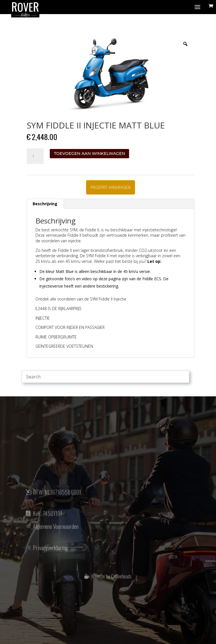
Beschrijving (45, 204)
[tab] (45, 204)
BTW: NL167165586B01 (57, 497)
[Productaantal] (35, 156)
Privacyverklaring (50, 552)
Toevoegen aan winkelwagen (90, 153)
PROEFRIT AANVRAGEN (111, 187)
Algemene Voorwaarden (56, 531)
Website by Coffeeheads (111, 580)
